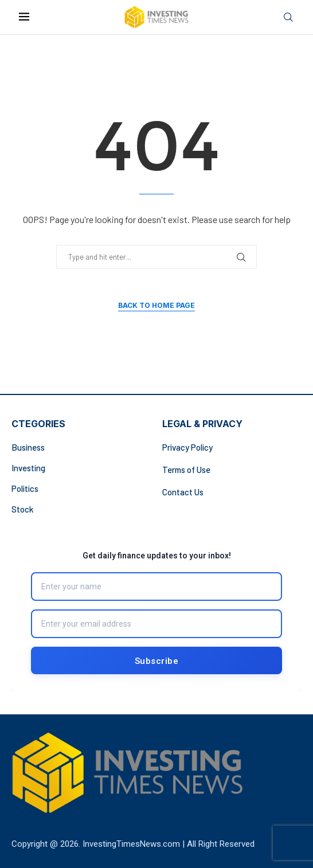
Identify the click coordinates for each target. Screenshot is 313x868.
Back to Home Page (156, 305)
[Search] (288, 17)
